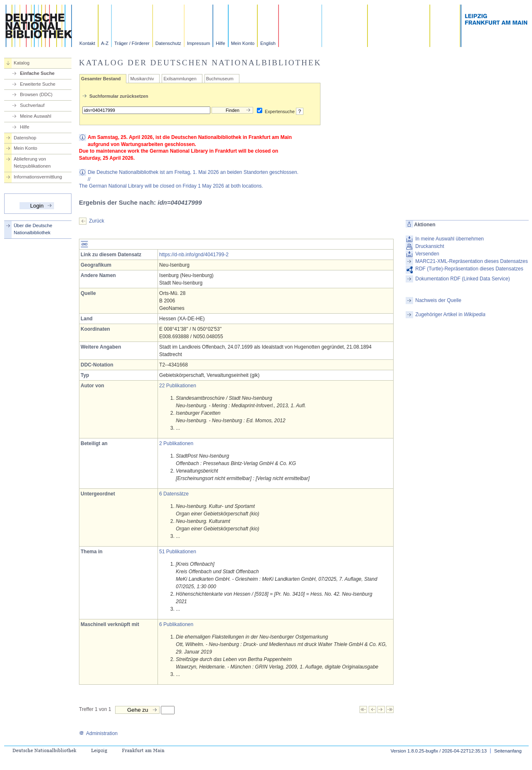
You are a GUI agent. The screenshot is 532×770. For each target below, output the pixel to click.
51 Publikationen (178, 552)
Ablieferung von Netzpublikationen (32, 162)
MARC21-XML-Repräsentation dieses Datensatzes (472, 261)
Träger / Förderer (132, 43)
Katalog (22, 63)
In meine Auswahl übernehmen (449, 239)
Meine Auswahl (36, 116)
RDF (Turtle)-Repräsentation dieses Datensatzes (469, 269)
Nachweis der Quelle (438, 300)
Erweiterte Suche (38, 84)
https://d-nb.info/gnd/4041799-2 (194, 255)
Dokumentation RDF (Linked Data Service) (462, 279)
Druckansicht (430, 246)
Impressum (198, 43)
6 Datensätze (174, 494)
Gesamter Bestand (101, 79)
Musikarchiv (142, 79)
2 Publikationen (176, 443)
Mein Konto (243, 43)
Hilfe (220, 43)
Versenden (427, 254)
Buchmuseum (220, 79)
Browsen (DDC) (36, 94)
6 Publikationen (176, 624)
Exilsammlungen (180, 79)
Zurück (97, 221)
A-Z (105, 43)
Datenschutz (168, 43)
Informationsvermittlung (38, 177)
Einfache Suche (37, 73)
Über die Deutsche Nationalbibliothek (33, 229)
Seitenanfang (508, 751)
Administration (98, 733)
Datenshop (25, 138)
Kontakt (87, 43)
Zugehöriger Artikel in (450, 314)
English (268, 43)
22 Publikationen (178, 386)
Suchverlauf (32, 105)
